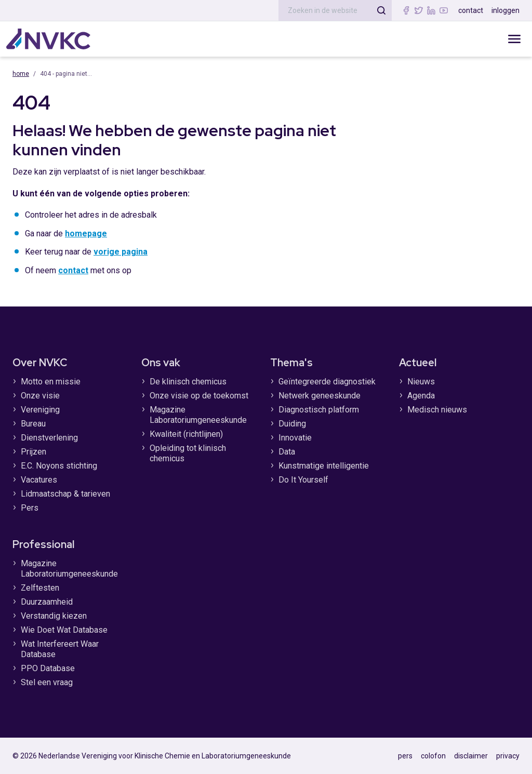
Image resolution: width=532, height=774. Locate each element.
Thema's (291, 363)
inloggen (506, 10)
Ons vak (161, 363)
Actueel (418, 363)
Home (21, 74)
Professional (43, 544)
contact (471, 10)
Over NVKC (40, 363)
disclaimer (471, 756)
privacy (508, 756)
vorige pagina (121, 252)
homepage (86, 233)
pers (405, 756)
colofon (433, 756)
